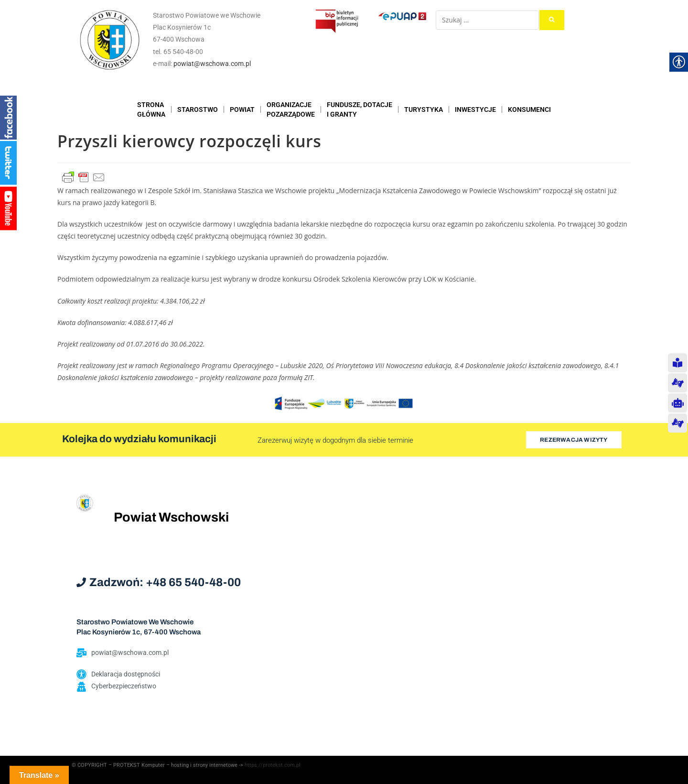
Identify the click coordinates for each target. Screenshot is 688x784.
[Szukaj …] (487, 20)
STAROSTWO (198, 109)
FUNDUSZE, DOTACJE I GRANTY (360, 109)
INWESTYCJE (475, 109)
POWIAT (242, 109)
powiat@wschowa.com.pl (212, 64)
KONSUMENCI (529, 109)
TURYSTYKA (424, 109)
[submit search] (552, 20)
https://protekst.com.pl (273, 765)
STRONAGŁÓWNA (151, 109)
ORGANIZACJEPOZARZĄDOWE (291, 109)
